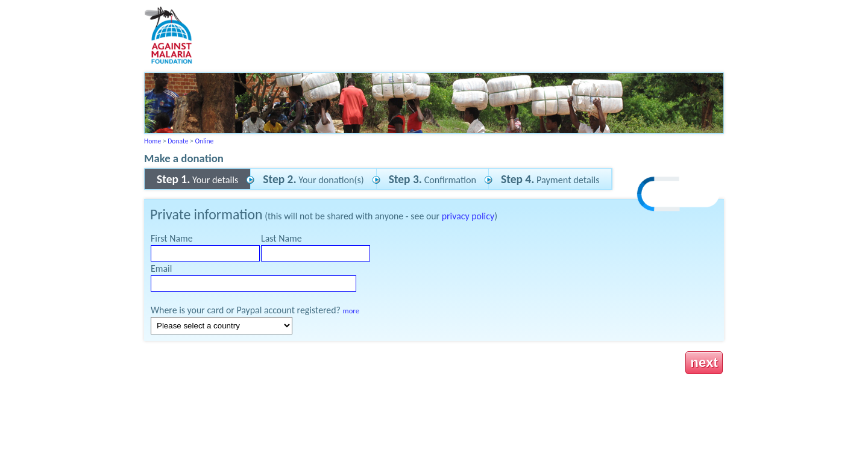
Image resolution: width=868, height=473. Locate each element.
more (351, 311)
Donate (178, 141)
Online (204, 141)
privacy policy (468, 216)
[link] (679, 196)
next (704, 362)
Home (153, 141)
